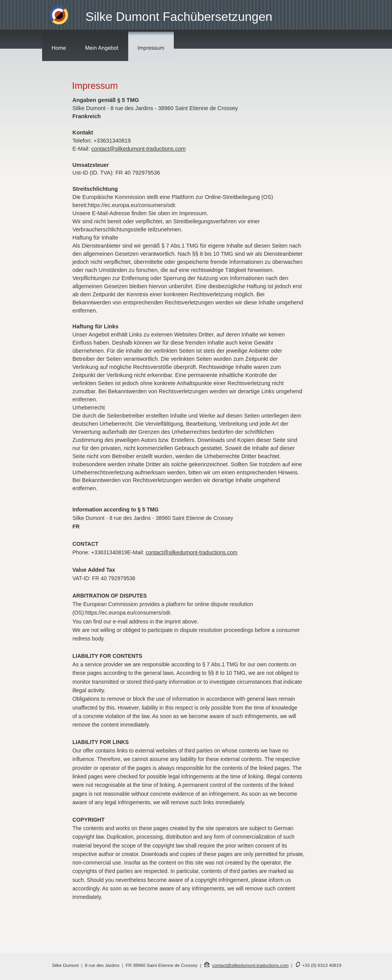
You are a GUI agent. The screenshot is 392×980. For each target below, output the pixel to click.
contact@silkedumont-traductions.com (250, 965)
